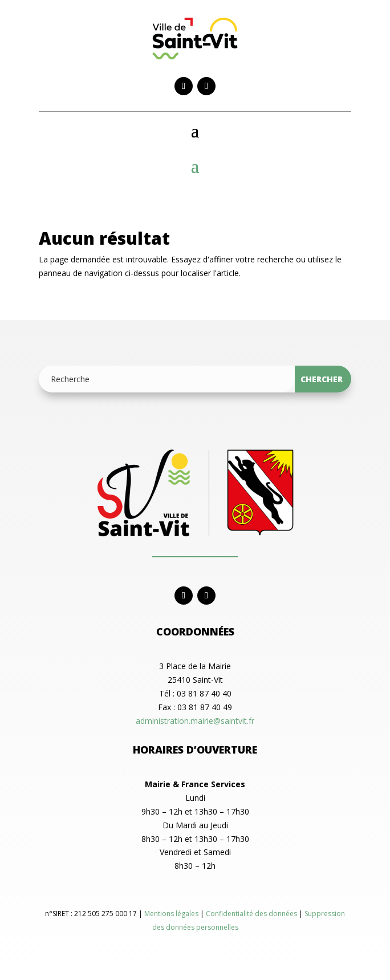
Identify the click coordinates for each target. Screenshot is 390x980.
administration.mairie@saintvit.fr (195, 721)
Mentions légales (172, 914)
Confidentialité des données (252, 914)
